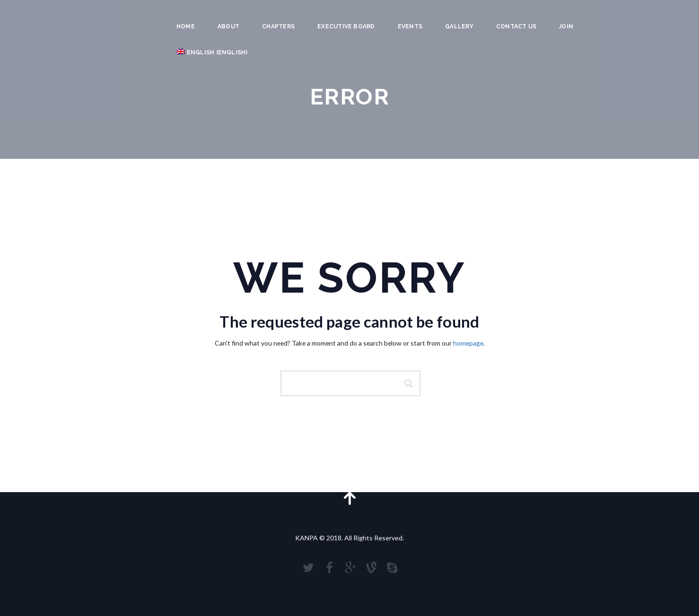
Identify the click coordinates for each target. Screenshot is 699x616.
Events (410, 26)
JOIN (566, 26)
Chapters (278, 26)
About (228, 26)
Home (186, 26)
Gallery (459, 26)
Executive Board (346, 26)
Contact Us (516, 26)
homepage (468, 343)
